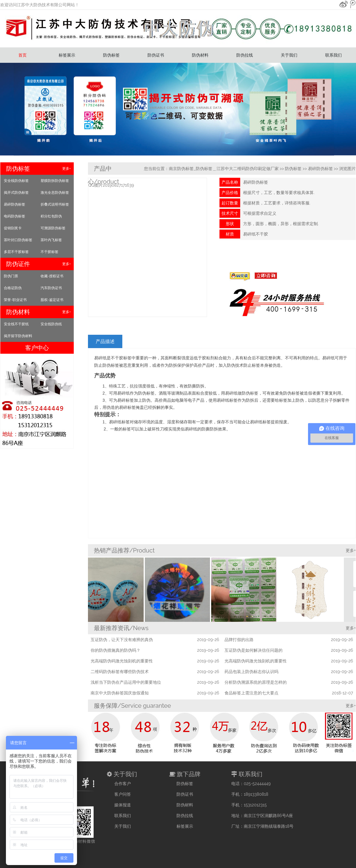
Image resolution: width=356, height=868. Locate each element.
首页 (23, 55)
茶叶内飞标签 (51, 240)
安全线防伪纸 (51, 324)
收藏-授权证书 (52, 276)
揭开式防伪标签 (16, 193)
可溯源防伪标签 (53, 228)
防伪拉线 (245, 55)
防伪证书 (156, 55)
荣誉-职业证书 (15, 300)
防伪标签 (111, 55)
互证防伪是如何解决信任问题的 (254, 650)
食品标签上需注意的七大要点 (251, 693)
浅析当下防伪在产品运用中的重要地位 (126, 682)
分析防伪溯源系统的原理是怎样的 (256, 682)
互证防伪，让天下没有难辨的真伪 (122, 640)
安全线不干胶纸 (16, 324)
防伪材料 (200, 55)
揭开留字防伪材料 (18, 336)
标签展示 (67, 55)
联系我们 (333, 55)
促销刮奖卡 (13, 228)
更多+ (66, 169)
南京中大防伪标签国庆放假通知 (120, 693)
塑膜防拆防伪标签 (55, 181)
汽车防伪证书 (51, 288)
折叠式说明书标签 (55, 204)
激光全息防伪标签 (55, 193)
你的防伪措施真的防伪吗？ (116, 650)
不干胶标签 (49, 252)
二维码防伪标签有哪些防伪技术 (120, 672)
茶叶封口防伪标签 (18, 240)
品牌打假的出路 (239, 640)
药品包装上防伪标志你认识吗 (251, 672)
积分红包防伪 (51, 216)
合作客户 (123, 784)
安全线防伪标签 (16, 181)
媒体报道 (123, 805)
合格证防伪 (13, 288)
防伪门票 (11, 276)
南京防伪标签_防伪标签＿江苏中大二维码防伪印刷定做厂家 (224, 169)
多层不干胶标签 (16, 252)
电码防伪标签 (15, 216)
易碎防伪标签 (15, 204)
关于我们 (289, 55)
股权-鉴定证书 (52, 300)
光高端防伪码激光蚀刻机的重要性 (122, 661)
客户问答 (123, 794)
